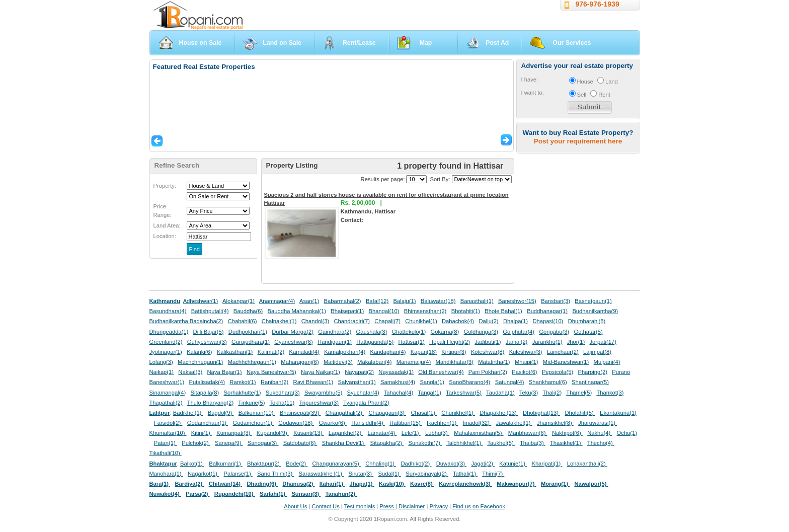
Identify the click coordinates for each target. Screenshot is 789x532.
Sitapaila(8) (205, 393)
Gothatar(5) (588, 332)
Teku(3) (529, 393)
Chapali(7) (387, 321)
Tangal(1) (429, 393)
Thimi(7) (493, 474)
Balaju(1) (405, 301)
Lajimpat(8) (597, 352)
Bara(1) (160, 484)
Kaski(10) (392, 484)
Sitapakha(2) (387, 443)
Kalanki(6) (199, 352)
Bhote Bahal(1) (503, 311)
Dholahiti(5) (580, 413)
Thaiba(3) (533, 443)
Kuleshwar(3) (526, 352)
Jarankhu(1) (547, 342)
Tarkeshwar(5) (464, 393)
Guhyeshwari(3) (207, 342)
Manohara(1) (166, 474)
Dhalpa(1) (516, 321)
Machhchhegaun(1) (252, 362)
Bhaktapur (163, 464)
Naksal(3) (190, 372)
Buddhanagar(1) (547, 311)
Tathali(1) (465, 474)
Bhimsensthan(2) (425, 311)
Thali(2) (552, 393)
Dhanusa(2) (298, 484)
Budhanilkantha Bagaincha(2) (186, 321)
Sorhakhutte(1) (243, 393)
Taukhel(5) (501, 443)
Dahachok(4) (458, 321)
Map (426, 43)
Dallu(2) (488, 321)
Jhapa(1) (362, 484)
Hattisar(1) (412, 342)
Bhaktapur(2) (264, 464)
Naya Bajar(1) (225, 372)
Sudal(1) (390, 474)
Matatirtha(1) (494, 362)
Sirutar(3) (361, 474)
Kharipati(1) (547, 464)
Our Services (572, 43)
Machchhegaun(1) (200, 362)
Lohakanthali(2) (587, 464)
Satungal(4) (510, 382)
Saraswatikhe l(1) (322, 474)
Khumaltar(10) (168, 433)
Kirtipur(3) (454, 352)
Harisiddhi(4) (368, 423)
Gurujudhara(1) (251, 342)
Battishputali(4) (210, 311)
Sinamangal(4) (168, 393)
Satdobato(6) (300, 443)
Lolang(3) (161, 362)
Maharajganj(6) (300, 362)
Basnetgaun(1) (593, 301)
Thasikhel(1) (566, 443)
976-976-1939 (598, 4)
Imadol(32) (477, 423)
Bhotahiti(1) (466, 311)
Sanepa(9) (229, 443)
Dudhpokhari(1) (248, 332)
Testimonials (360, 506)
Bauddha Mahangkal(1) (297, 311)
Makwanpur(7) (516, 484)
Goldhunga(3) (481, 332)
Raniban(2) (274, 382)
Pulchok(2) (196, 443)
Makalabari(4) (374, 362)
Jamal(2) (517, 342)
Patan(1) (166, 443)
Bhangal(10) (384, 311)
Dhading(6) (263, 484)
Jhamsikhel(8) (555, 423)
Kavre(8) (422, 484)
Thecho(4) (601, 443)
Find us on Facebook (479, 506)
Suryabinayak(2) (427, 474)
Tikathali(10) (166, 453)
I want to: (533, 93)
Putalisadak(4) (207, 382)
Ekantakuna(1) (618, 413)
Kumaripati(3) (234, 433)
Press (387, 506)
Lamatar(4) (382, 433)
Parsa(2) (198, 494)
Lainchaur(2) (563, 352)
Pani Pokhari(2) (488, 372)
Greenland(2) (166, 342)
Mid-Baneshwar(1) (566, 362)
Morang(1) (555, 484)
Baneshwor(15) (517, 301)
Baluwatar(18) (438, 301)
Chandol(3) (315, 321)
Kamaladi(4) (304, 352)
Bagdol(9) (221, 413)
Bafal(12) (377, 301)
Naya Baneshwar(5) (271, 372)
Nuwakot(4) (165, 494)
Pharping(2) (592, 372)
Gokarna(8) (445, 332)
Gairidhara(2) (335, 332)
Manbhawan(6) (528, 433)
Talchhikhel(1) (464, 443)
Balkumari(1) (226, 464)
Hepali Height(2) (450, 342)
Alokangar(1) (239, 301)
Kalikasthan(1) (235, 352)
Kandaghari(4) (388, 352)
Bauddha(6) (248, 311)
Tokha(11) (282, 403)
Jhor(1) (576, 342)
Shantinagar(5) (590, 382)
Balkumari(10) (257, 413)
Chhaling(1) (381, 464)
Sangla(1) (432, 382)
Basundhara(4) (168, 311)
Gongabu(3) (554, 332)
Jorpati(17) (603, 342)
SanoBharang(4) (469, 382)
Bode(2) (297, 464)
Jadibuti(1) (488, 342)
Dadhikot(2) (416, 464)
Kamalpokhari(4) (345, 352)
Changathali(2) (345, 413)
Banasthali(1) (477, 301)
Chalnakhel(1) (279, 321)
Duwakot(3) (451, 464)
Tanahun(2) (341, 494)
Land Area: (167, 225)
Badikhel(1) (188, 413)
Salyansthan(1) (357, 382)
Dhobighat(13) (541, 413)
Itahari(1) (332, 484)
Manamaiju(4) (414, 362)
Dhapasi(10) (548, 321)
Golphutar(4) (519, 332)
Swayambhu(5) (323, 393)
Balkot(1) (192, 464)
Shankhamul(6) (548, 382)
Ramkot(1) (243, 382)
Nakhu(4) (600, 433)
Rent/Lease (359, 43)
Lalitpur (160, 413)
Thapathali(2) (166, 403)
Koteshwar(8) (488, 352)
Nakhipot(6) (567, 433)
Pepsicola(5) (558, 372)
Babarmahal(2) (343, 301)
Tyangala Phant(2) (366, 403)
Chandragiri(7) (352, 321)
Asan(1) (309, 301)
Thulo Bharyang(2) (211, 403)
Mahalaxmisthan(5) (479, 433)
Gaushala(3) (372, 332)
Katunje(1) (513, 464)
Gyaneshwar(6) (293, 342)
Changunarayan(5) (336, 464)
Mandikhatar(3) (455, 362)
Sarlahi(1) (273, 494)
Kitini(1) (202, 433)
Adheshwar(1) (201, 301)
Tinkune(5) (251, 403)
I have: (530, 80)
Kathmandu (165, 301)
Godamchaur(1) (208, 423)
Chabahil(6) (243, 321)
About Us (295, 506)
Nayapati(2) (359, 372)
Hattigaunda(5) (375, 342)
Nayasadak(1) (396, 372)
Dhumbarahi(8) (587, 321)
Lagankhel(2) (346, 433)
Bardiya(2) (190, 484)
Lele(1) (411, 433)
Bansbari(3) (556, 301)
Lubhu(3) (437, 433)
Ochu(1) (627, 433)
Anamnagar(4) (277, 301)
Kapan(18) (424, 352)
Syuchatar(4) (363, 393)
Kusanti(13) (308, 433)
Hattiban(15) (406, 423)
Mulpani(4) (607, 362)
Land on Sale (282, 43)
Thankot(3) (610, 393)
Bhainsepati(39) (300, 413)
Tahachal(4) (399, 393)
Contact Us (325, 506)
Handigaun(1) (335, 342)
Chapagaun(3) (387, 413)
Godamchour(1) (253, 423)
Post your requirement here (578, 141)
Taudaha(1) (500, 393)
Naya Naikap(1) (321, 372)
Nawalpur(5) (591, 484)
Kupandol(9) (273, 433)
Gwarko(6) (333, 423)
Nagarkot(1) (203, 474)
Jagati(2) (483, 464)
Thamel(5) (579, 393)
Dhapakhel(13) (499, 413)
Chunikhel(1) (421, 321)
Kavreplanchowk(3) (465, 484)
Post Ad (497, 43)
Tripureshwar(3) (319, 403)
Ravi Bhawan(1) (313, 382)
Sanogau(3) (263, 443)
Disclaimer (412, 506)
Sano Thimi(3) (275, 474)
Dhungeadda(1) (169, 332)
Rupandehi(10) (235, 494)
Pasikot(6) (524, 372)
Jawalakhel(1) (514, 423)
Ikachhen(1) (442, 423)
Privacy (439, 506)
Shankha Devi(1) (344, 443)
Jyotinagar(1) (166, 352)
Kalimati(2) (271, 352)
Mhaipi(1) (527, 362)
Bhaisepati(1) (347, 311)
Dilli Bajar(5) (209, 332)
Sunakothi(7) (425, 443)
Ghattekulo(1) (409, 332)
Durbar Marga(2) (293, 332)
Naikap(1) (162, 372)
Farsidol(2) (168, 423)
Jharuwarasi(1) (598, 423)
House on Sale (201, 43)
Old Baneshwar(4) (441, 372)
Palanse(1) (238, 474)
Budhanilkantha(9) (595, 311)
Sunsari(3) (306, 494)
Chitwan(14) (226, 484)
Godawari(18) (296, 423)
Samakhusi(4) (398, 382)
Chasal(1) (424, 413)
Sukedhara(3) (283, 393)
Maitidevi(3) (338, 362)
